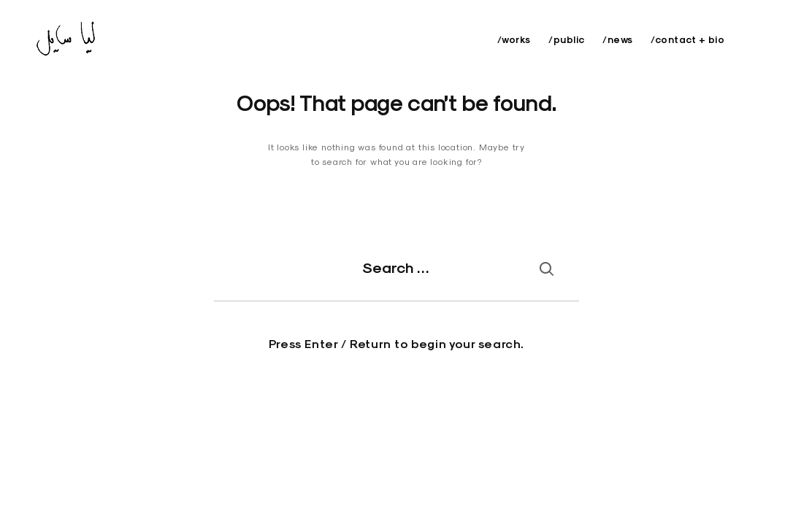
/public (567, 40)
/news (618, 40)
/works (514, 40)
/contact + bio (687, 40)
